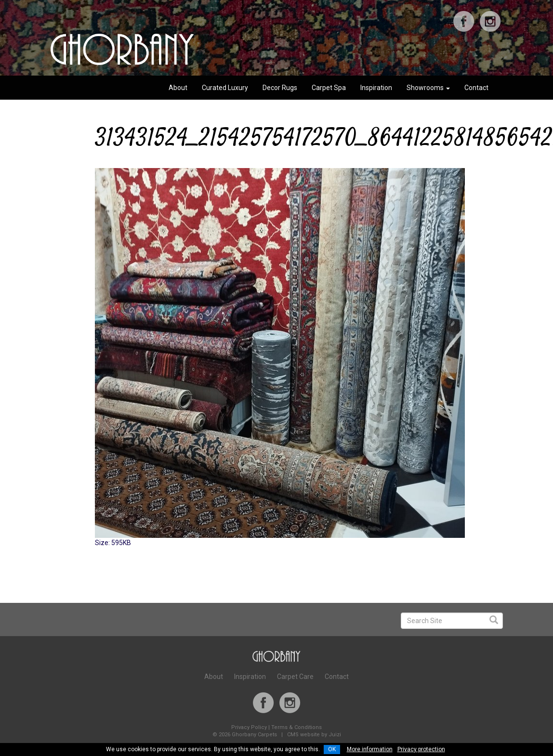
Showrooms (428, 88)
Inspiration (376, 88)
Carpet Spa (329, 88)
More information (370, 749)
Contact (476, 88)
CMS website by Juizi (314, 735)
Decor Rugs (280, 88)
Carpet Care (295, 677)
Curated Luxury (225, 88)
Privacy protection (421, 749)
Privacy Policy (249, 727)
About (178, 88)
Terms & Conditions (296, 727)
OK (332, 749)
